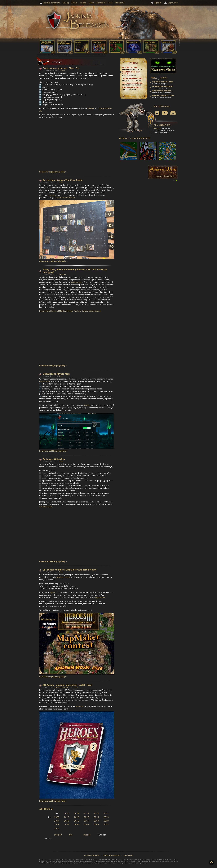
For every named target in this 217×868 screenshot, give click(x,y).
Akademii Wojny (63, 577)
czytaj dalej (60, 172)
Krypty (87, 405)
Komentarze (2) (46, 261)
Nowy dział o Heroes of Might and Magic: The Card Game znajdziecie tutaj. (70, 311)
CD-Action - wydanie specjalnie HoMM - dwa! (67, 685)
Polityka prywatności (112, 855)
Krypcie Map (44, 381)
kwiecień (102, 835)
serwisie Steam (46, 507)
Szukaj (66, 3)
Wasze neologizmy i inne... (164, 95)
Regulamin (128, 855)
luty (71, 835)
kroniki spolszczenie (131, 87)
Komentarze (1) (46, 561)
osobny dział (76, 282)
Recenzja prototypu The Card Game (63, 180)
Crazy (63, 70)
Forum (133, 63)
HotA (110, 3)
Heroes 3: (157, 129)
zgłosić (53, 592)
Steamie (91, 108)
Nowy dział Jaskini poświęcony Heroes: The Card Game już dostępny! (75, 271)
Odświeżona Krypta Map (56, 374)
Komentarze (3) (46, 172)
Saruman (62, 274)
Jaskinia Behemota (61, 687)
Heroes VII (120, 3)
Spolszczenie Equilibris (132, 78)
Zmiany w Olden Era (54, 459)
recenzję (51, 195)
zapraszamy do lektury (65, 197)
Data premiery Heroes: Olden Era (61, 68)
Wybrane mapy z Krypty (135, 138)
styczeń (58, 835)
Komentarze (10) (47, 451)
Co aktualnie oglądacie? (163, 86)
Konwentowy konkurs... (162, 91)
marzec (87, 835)
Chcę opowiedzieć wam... (133, 83)
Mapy (91, 3)
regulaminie (100, 597)
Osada (164, 78)
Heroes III (101, 3)
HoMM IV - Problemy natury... (131, 73)
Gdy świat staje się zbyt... (163, 82)
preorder (80, 706)
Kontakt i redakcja (92, 855)
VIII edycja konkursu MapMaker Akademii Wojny (70, 570)
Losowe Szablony (130, 67)
